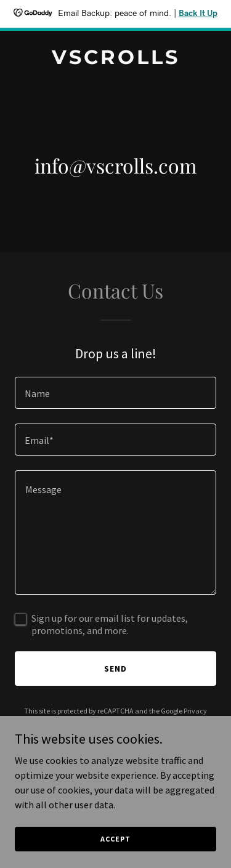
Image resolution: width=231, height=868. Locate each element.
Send (115, 669)
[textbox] (115, 393)
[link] (115, 60)
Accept (115, 839)
